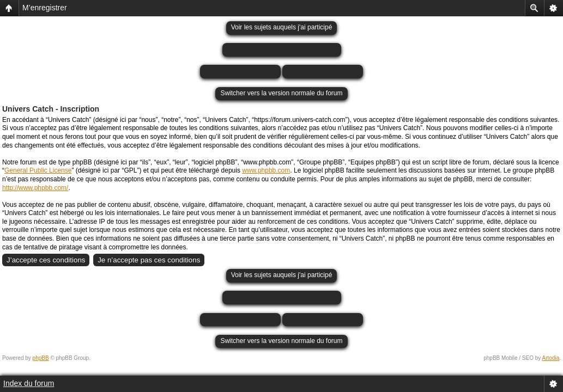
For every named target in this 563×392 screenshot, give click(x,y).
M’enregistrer (45, 8)
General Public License (38, 170)
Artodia (551, 358)
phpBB (41, 358)
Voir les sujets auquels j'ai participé (282, 27)
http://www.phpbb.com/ (35, 188)
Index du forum (29, 383)
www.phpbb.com (266, 170)
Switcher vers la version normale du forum (281, 93)
